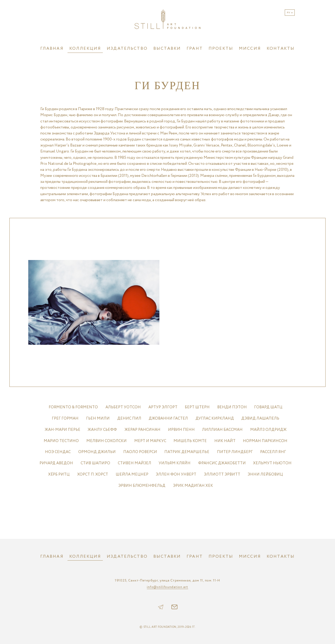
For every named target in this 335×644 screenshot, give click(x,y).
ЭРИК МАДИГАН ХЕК (193, 486)
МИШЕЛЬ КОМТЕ (190, 441)
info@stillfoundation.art (167, 587)
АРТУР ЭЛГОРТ (163, 407)
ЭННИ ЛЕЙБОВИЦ (265, 474)
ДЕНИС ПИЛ (129, 418)
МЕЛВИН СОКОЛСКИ (107, 441)
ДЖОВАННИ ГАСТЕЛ (168, 418)
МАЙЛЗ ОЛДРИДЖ (268, 430)
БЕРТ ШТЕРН (197, 407)
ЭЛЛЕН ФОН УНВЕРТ (176, 474)
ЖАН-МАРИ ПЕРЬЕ (63, 430)
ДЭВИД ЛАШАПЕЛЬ (260, 418)
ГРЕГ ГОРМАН (65, 418)
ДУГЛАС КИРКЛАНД (215, 418)
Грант (195, 49)
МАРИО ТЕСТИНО (61, 441)
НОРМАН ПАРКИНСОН (265, 441)
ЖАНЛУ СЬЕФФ (102, 430)
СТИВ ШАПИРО (95, 463)
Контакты (281, 49)
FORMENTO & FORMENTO (73, 407)
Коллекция (85, 49)
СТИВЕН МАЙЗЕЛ (135, 463)
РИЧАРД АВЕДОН (56, 463)
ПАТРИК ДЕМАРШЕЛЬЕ (187, 452)
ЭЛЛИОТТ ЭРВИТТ (222, 474)
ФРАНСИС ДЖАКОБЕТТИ (222, 463)
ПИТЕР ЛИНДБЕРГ (235, 452)
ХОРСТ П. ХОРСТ (93, 474)
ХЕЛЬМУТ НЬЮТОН (272, 463)
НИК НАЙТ (225, 441)
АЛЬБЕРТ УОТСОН (123, 407)
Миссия (250, 49)
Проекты (221, 49)
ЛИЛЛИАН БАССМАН (222, 430)
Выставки (167, 49)
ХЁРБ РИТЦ (59, 474)
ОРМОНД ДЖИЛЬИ (97, 452)
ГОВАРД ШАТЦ (268, 407)
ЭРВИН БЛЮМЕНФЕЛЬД (142, 486)
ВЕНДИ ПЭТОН (232, 407)
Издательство (127, 49)
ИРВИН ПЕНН (181, 430)
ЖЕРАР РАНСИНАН (143, 430)
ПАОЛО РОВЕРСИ (140, 452)
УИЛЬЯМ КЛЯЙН (175, 463)
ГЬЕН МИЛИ (98, 418)
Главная (52, 49)
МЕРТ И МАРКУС (150, 441)
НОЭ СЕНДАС (58, 452)
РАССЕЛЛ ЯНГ (273, 452)
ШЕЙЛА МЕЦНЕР (132, 474)
